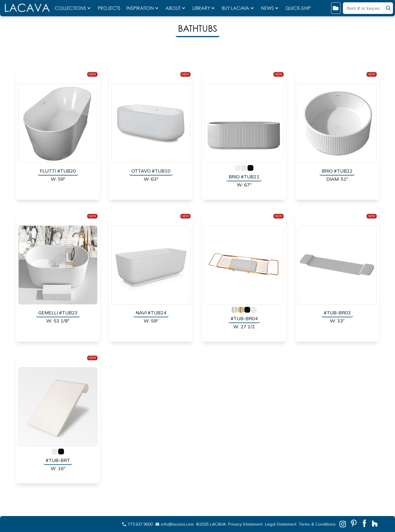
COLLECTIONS (73, 8)
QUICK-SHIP (298, 8)
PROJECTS (110, 8)
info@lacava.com (174, 524)
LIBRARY (204, 8)
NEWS (270, 8)
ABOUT (176, 8)
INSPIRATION (143, 8)
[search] (388, 8)
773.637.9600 (137, 524)
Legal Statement (281, 524)
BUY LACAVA (238, 8)
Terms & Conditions (317, 524)
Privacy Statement (245, 524)
